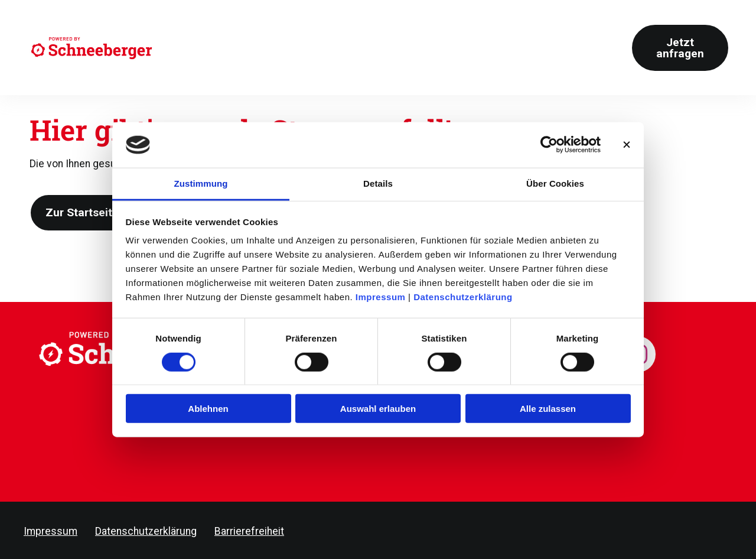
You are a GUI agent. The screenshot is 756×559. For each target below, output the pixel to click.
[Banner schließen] (627, 145)
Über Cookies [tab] (555, 183)
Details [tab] (378, 183)
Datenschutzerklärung (463, 297)
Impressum (381, 297)
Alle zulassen (548, 409)
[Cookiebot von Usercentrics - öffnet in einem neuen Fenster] (549, 145)
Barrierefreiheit (249, 531)
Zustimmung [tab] (201, 183)
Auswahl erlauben (378, 409)
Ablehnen (208, 409)
